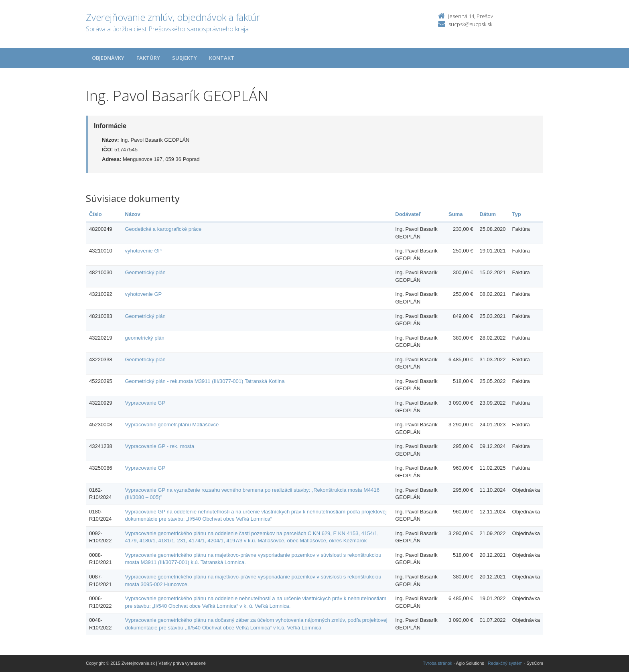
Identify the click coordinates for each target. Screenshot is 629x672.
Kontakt (222, 58)
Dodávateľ (408, 214)
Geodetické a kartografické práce (163, 229)
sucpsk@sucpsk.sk (470, 24)
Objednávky (108, 58)
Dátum (488, 214)
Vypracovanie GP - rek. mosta (159, 446)
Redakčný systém (505, 663)
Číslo (95, 214)
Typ (517, 214)
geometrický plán (144, 338)
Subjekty (185, 58)
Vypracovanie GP (145, 403)
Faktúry (148, 58)
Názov (132, 214)
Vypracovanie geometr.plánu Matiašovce (172, 425)
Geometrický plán (145, 272)
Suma (456, 214)
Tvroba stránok (437, 663)
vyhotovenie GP (143, 251)
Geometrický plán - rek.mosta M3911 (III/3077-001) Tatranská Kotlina (205, 381)
